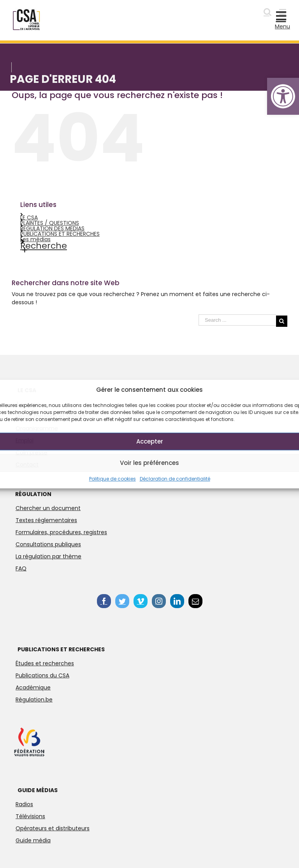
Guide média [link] (33, 840)
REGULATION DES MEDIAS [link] (52, 228)
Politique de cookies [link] (113, 479)
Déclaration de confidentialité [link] (175, 479)
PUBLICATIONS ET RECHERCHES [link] (60, 234)
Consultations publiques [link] (48, 544)
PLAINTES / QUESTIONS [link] (50, 223)
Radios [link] (24, 804)
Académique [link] (33, 687)
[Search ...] (237, 320)
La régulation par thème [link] (48, 556)
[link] (283, 96)
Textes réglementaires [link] (46, 520)
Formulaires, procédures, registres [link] (61, 532)
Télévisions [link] (30, 816)
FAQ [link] (21, 568)
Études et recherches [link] (45, 663)
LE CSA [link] (29, 217)
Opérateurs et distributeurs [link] (53, 828)
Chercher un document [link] (48, 508)
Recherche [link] (44, 246)
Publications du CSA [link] (42, 675)
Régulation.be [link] (34, 700)
